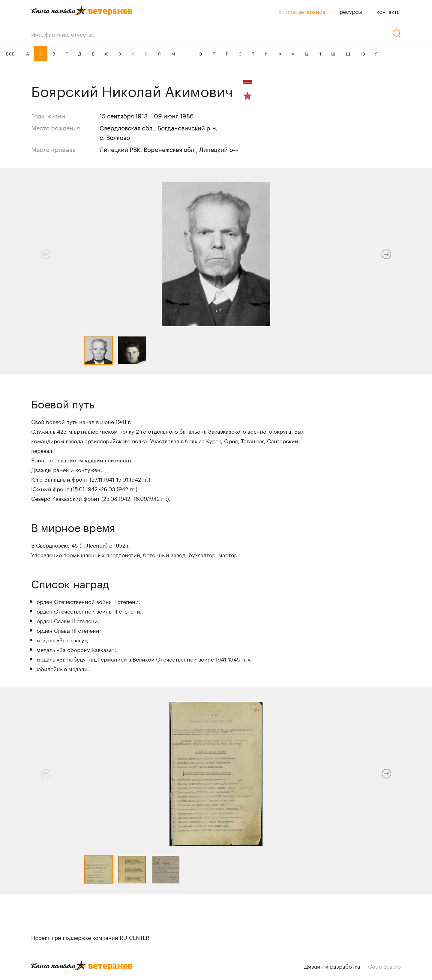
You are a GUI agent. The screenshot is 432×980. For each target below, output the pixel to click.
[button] (386, 254)
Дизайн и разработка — (352, 966)
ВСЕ (10, 53)
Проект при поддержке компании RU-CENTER (90, 937)
